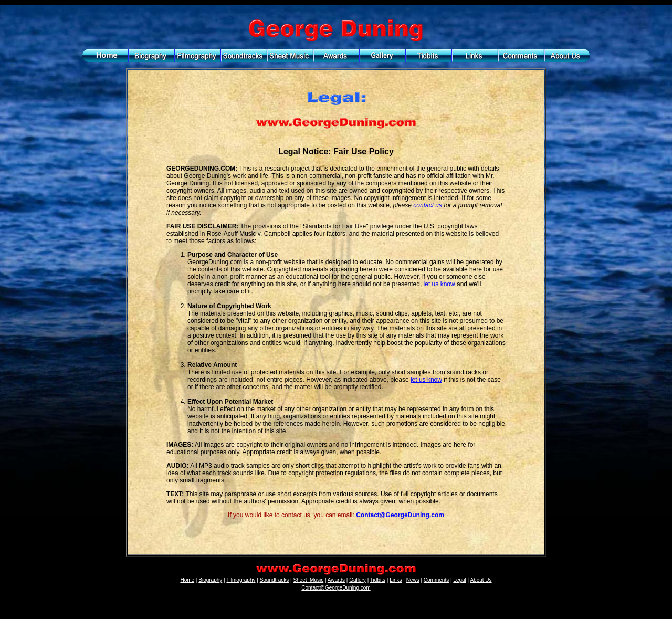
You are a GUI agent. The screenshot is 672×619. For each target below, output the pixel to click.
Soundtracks (275, 580)
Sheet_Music (308, 580)
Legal (459, 580)
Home (187, 580)
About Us (481, 580)
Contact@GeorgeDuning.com (400, 515)
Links (396, 580)
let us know (439, 284)
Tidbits (378, 580)
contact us (428, 205)
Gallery (358, 580)
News (413, 580)
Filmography (241, 580)
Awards (336, 580)
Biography (210, 580)
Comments (436, 580)
